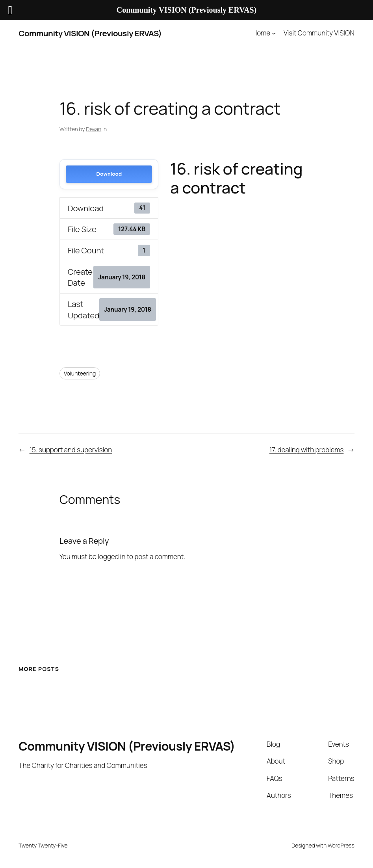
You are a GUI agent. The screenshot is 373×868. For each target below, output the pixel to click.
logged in (111, 557)
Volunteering (80, 373)
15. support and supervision (71, 450)
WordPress (341, 845)
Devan (94, 129)
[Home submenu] (274, 33)
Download (109, 174)
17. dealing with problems (306, 450)
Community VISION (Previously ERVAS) (90, 33)
